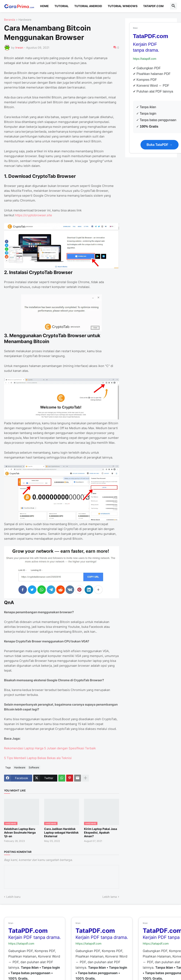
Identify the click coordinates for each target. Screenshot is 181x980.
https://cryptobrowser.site (34, 215)
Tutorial (62, 6)
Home (44, 6)
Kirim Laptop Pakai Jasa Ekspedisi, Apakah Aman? (101, 832)
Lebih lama (110, 897)
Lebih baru (13, 897)
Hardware (25, 20)
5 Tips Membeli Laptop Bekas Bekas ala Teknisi (38, 758)
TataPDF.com (153, 6)
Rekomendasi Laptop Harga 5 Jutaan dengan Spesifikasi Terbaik (50, 748)
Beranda (10, 20)
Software (34, 767)
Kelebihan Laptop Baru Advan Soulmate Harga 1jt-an (20, 832)
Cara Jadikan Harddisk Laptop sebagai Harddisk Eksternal (61, 832)
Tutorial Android (88, 6)
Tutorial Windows (123, 6)
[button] (174, 6)
